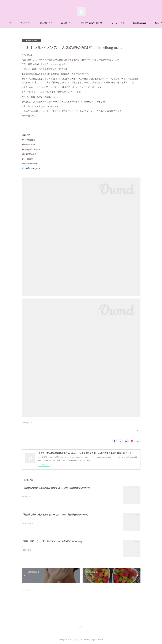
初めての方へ (43, 23)
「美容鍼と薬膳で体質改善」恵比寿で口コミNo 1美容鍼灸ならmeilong (55, 515)
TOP (27, 23)
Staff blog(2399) (27, 423)
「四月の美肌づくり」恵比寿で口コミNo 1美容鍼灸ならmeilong (52, 541)
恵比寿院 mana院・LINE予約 (110, 23)
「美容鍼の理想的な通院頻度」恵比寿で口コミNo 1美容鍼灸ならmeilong (56, 488)
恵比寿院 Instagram (32, 168)
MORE (131, 23)
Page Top (81, 628)
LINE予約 (26, 135)
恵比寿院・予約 (64, 23)
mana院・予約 (84, 23)
